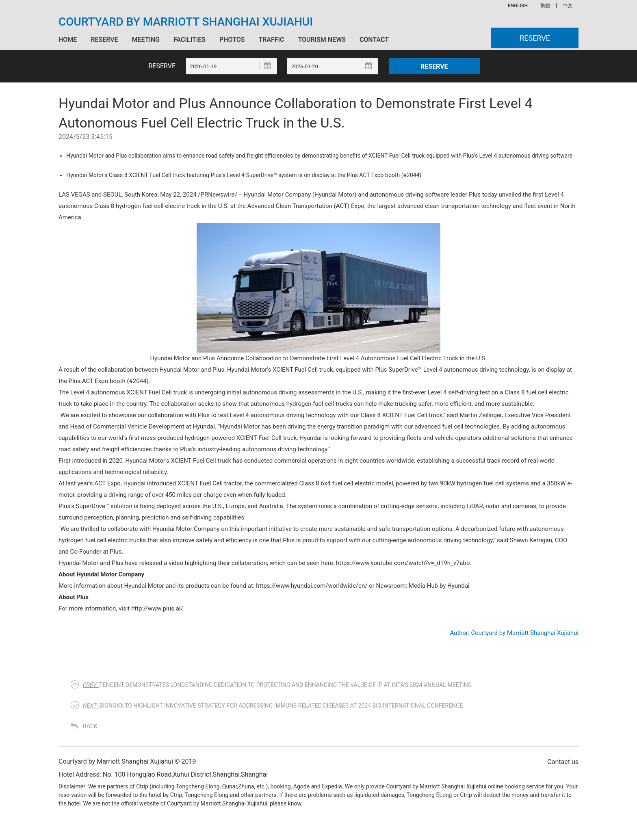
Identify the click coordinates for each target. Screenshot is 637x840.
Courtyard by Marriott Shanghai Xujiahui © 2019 (127, 761)
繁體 (545, 6)
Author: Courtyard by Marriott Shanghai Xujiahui (514, 633)
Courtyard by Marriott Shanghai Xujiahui (186, 22)
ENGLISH (518, 6)
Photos (232, 40)
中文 (568, 6)
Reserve (104, 40)
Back (90, 726)
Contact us (563, 762)
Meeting (146, 40)
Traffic (271, 40)
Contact (374, 40)
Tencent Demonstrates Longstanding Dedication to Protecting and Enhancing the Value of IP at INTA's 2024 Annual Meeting (277, 685)
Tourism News (322, 40)
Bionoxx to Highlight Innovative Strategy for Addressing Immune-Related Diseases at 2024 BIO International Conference (273, 706)
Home (68, 40)
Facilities (190, 40)
